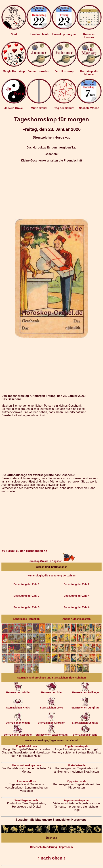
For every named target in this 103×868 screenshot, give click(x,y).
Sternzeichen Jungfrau (85, 706)
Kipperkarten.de (76, 781)
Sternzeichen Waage (18, 722)
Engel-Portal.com (27, 746)
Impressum (66, 847)
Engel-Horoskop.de (77, 746)
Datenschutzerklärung (44, 847)
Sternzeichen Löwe (51, 706)
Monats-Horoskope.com (27, 765)
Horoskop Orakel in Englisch (51, 561)
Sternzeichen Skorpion (52, 722)
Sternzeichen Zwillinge (85, 691)
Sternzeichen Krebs (18, 706)
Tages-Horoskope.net (77, 800)
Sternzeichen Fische (85, 734)
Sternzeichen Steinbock (18, 734)
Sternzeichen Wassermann (52, 734)
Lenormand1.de (26, 781)
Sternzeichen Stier (51, 691)
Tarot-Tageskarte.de (26, 800)
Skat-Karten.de (76, 765)
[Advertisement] (51, 191)
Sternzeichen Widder (18, 691)
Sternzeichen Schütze (85, 722)
